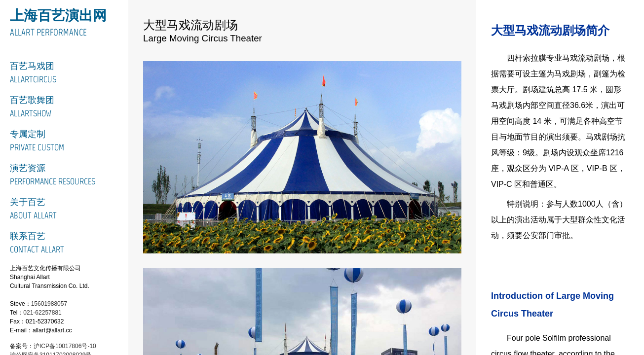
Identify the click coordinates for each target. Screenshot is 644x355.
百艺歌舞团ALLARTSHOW (32, 107)
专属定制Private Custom (37, 141)
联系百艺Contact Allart (37, 243)
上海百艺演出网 (58, 15)
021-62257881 (42, 313)
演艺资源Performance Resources (53, 175)
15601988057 (49, 304)
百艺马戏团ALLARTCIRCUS (33, 73)
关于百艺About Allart (33, 209)
